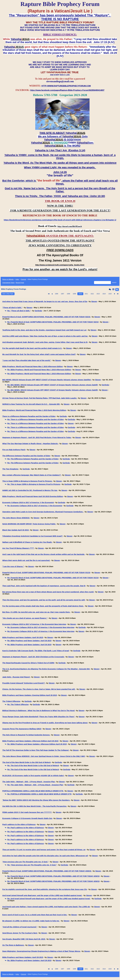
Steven (94, 301)
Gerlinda (38, 311)
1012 (92, 294)
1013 (98, 294)
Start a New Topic (8, 294)
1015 (110, 294)
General (23, 279)
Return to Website (8, 279)
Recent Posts (20, 283)
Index (17, 279)
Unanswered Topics (8, 283)
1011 (86, 294)
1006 (57, 294)
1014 (104, 294)
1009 (74, 294)
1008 (68, 294)
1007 (63, 294)
